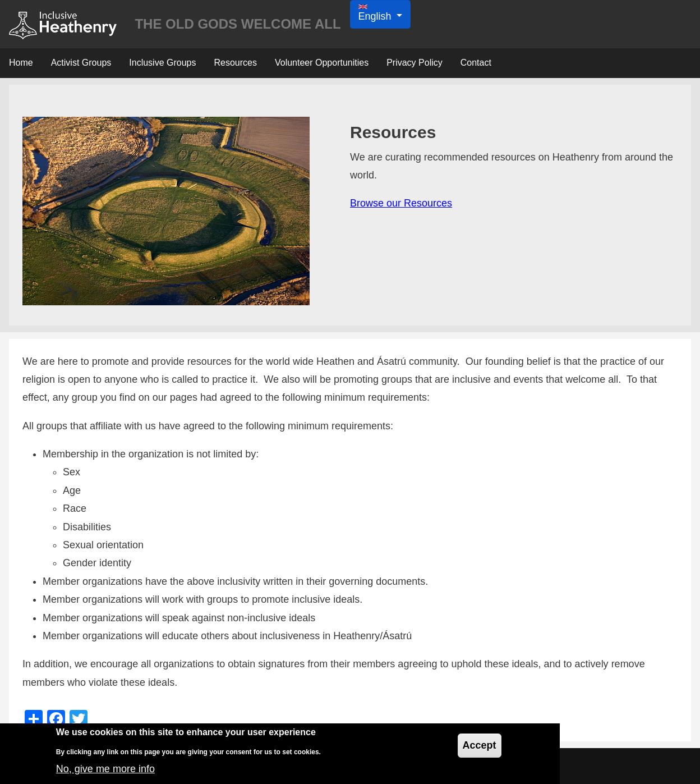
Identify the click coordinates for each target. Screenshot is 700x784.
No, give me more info (105, 772)
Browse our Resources (401, 203)
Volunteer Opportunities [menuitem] (322, 63)
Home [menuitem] (21, 63)
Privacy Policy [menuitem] (415, 63)
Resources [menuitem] (235, 63)
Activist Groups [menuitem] (81, 63)
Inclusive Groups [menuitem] (162, 63)
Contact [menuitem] (476, 63)
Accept (480, 749)
